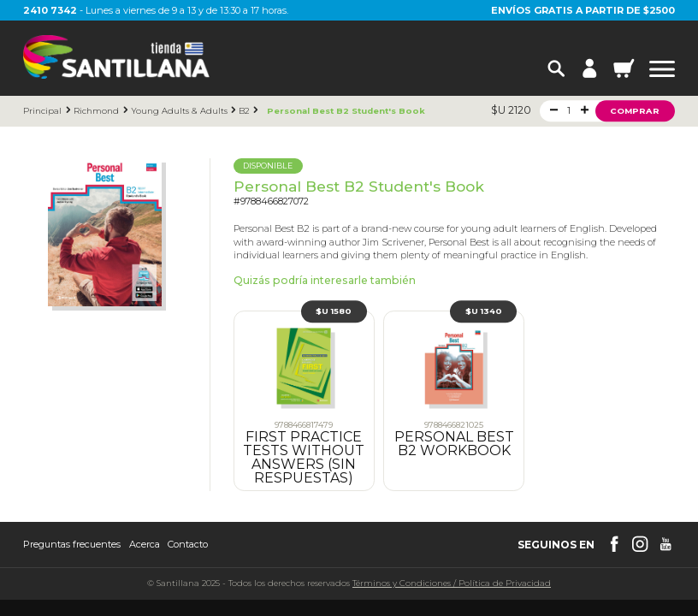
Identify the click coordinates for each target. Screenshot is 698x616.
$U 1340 (484, 312)
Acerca (145, 545)
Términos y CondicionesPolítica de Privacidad (452, 583)
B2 (244, 111)
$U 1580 (334, 312)
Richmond (96, 111)
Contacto (188, 545)
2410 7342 (50, 10)
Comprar (635, 111)
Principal (42, 111)
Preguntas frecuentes (72, 545)
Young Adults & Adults (179, 111)
